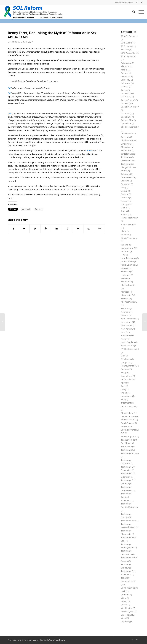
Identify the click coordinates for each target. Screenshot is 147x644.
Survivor (125, 426)
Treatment (126, 403)
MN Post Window (129, 302)
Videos (124, 601)
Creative (125, 181)
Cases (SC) (126, 117)
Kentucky (125, 272)
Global (124, 208)
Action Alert (126, 63)
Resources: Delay (129, 406)
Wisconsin (126, 615)
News (124, 339)
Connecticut (127, 177)
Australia (125, 251)
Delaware (126, 184)
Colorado (125, 174)
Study (124, 399)
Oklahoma (126, 359)
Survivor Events (128, 430)
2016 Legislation (128, 56)
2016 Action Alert (129, 53)
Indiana (125, 245)
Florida (124, 201)
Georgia (125, 204)
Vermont (125, 595)
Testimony (126, 450)
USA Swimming (128, 588)
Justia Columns (128, 265)
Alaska (124, 70)
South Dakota (127, 423)
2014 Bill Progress (129, 36)
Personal (125, 369)
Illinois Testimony (129, 238)
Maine (124, 278)
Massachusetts (128, 285)
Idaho (124, 231)
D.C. (123, 433)
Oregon (125, 362)
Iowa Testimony (128, 258)
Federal (125, 194)
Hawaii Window (128, 224)
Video (124, 598)
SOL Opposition (128, 416)
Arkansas (126, 76)
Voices (124, 605)
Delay (124, 187)
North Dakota (127, 346)
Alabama (125, 66)
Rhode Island (127, 413)
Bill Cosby (126, 80)
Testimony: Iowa (129, 521)
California (27, 42)
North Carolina (128, 342)
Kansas (125, 268)
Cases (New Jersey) (130, 107)
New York (125, 329)
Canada (125, 86)
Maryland (126, 282)
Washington (127, 608)
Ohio (123, 356)
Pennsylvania (127, 366)
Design (124, 191)
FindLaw (125, 198)
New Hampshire (129, 319)
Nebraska (126, 312)
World (124, 618)
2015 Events (127, 43)
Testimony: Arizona (130, 453)
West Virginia (127, 611)
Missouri (125, 299)
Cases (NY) (126, 113)
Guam (124, 211)
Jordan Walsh (127, 261)
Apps (123, 383)
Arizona (125, 73)
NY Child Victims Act (130, 349)
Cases (124, 90)
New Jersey (126, 322)
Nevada (125, 315)
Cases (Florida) (128, 100)
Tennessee (126, 447)
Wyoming (125, 622)
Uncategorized (128, 581)
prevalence (126, 396)
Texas (124, 578)
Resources (126, 379)
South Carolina (128, 420)
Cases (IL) (125, 103)
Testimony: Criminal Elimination (126, 497)
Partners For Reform (124, 2)
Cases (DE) (126, 97)
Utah (123, 591)
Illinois (124, 234)
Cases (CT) (126, 93)
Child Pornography (130, 127)
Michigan (125, 292)
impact (124, 393)
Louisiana (126, 275)
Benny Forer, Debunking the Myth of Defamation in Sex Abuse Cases (52, 35)
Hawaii (124, 214)
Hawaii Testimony (129, 218)
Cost (123, 386)
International (127, 248)
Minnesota (126, 295)
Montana (125, 309)
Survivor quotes (129, 437)
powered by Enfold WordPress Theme (49, 640)
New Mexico (127, 325)
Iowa (123, 255)
